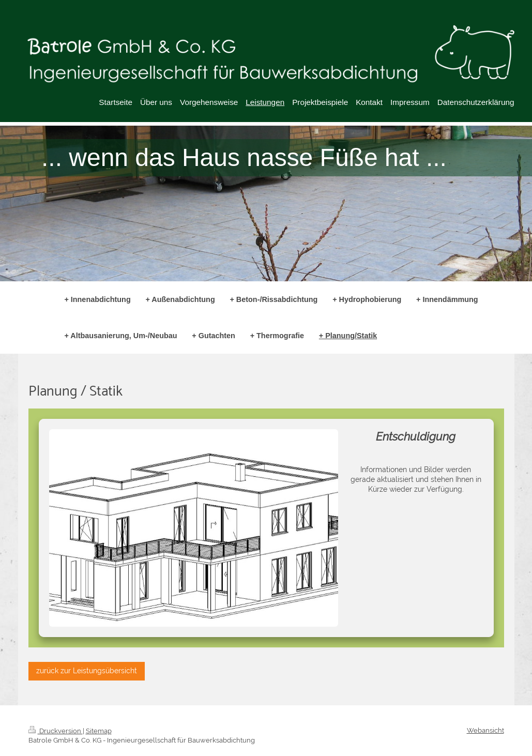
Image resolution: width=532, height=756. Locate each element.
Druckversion (56, 731)
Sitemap (99, 731)
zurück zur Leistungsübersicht (87, 671)
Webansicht (485, 730)
